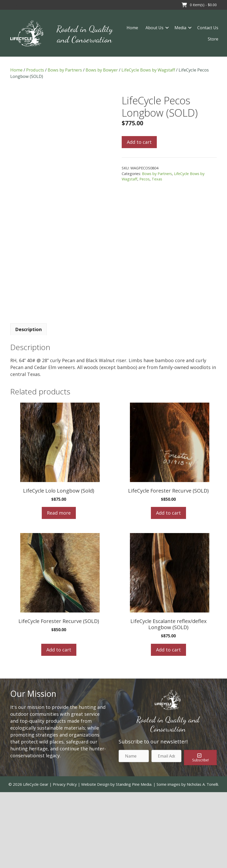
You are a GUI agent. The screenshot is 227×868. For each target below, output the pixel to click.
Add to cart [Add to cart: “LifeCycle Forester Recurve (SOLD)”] (168, 589)
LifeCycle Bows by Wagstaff (148, 70)
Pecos (145, 179)
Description (28, 405)
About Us (154, 28)
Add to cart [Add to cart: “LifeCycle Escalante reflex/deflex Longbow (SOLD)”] (168, 725)
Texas (157, 179)
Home (132, 28)
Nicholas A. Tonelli (202, 860)
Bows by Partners (65, 70)
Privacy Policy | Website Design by (84, 860)
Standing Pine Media (134, 860)
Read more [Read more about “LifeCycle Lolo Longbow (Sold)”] (59, 589)
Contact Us (208, 28)
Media (180, 28)
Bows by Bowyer (102, 70)
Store (213, 39)
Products (35, 70)
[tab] (28, 405)
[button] (8, 5)
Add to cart (139, 142)
